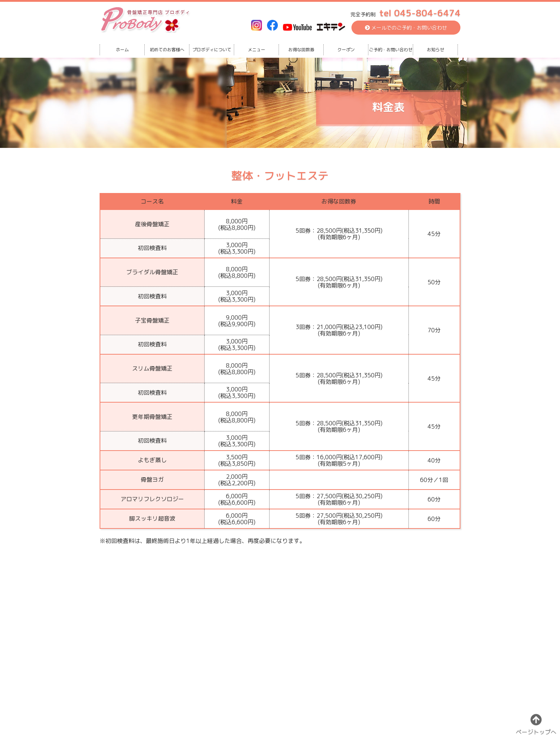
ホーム (122, 50)
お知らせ (436, 50)
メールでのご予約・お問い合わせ (406, 28)
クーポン (346, 50)
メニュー (257, 50)
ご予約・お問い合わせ (391, 50)
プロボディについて (212, 50)
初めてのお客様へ (167, 50)
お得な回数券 (301, 50)
